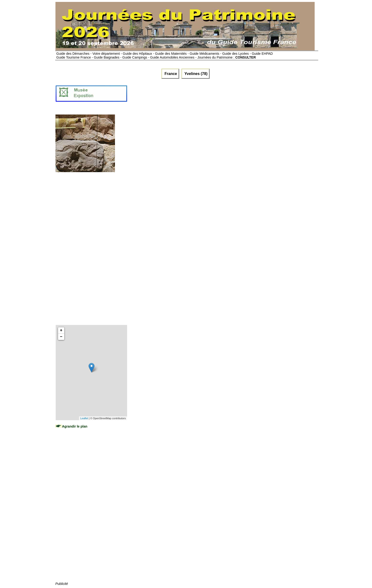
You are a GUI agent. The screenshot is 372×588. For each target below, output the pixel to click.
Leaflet (84, 418)
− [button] (61, 337)
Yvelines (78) (196, 74)
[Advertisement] (214, 95)
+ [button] (61, 330)
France (170, 74)
